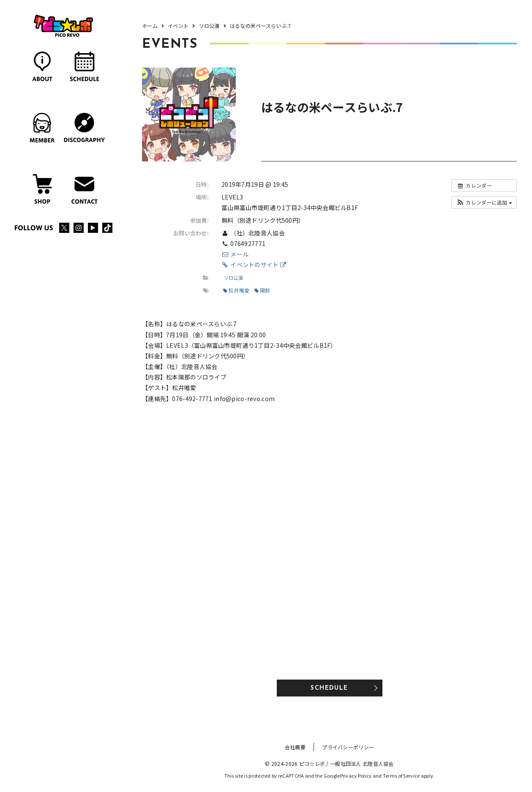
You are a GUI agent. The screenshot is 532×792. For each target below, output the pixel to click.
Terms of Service (401, 776)
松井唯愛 (236, 290)
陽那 (262, 290)
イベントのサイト (254, 265)
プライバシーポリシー (348, 747)
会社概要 (295, 747)
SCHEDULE (329, 688)
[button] (484, 202)
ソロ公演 (233, 278)
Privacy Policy (356, 776)
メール (235, 254)
